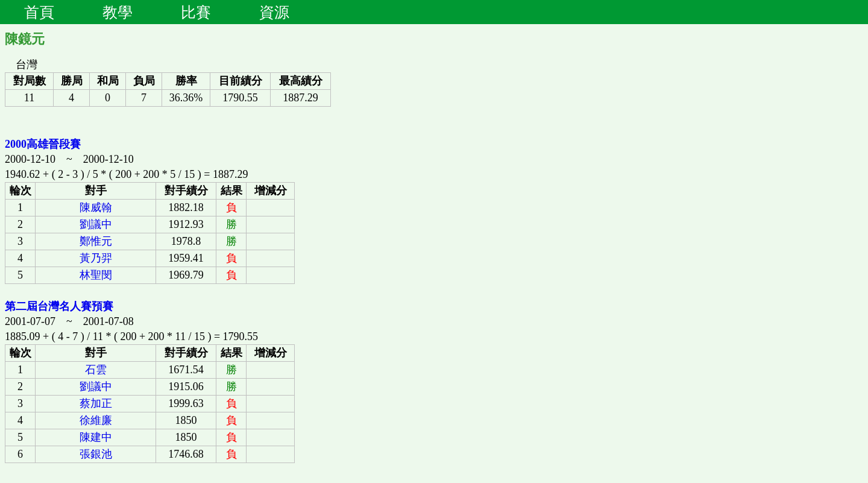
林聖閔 (96, 275)
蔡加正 (96, 403)
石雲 (96, 370)
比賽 (196, 12)
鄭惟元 (96, 241)
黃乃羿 (96, 258)
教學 (118, 12)
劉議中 (96, 224)
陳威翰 (96, 207)
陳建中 (96, 437)
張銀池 (96, 454)
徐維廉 (96, 420)
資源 (274, 12)
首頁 (39, 12)
